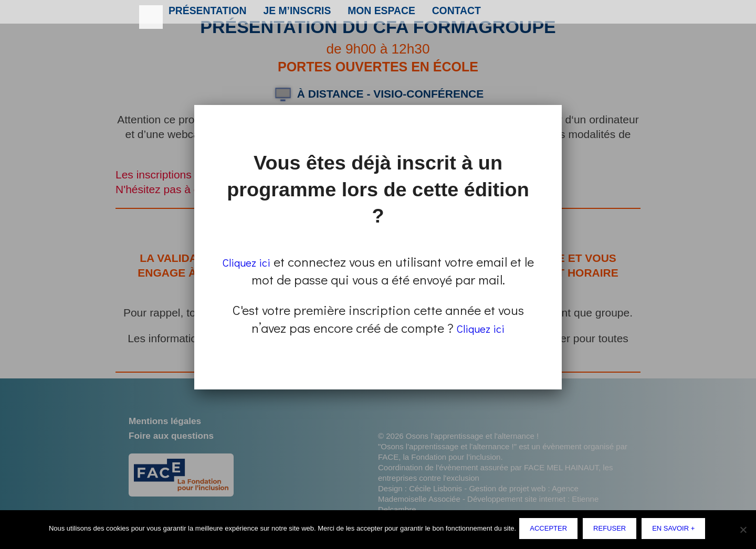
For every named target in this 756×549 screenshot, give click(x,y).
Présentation (205, 14)
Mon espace (370, 14)
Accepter (550, 530)
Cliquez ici (253, 262)
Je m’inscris (290, 14)
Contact (441, 14)
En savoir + (675, 530)
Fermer (560, 107)
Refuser (612, 530)
